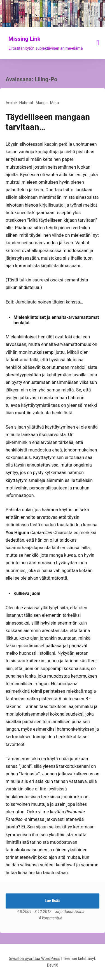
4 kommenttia (51, 918)
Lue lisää (53, 901)
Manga (42, 103)
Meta (55, 103)
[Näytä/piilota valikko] (98, 43)
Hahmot (26, 103)
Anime (11, 103)
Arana (79, 912)
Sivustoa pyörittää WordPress (35, 959)
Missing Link (24, 39)
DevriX (52, 965)
